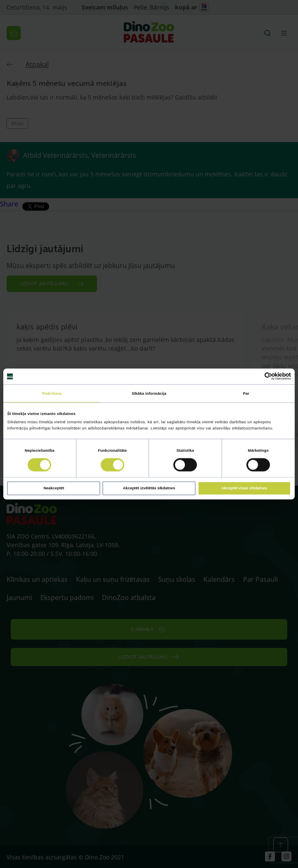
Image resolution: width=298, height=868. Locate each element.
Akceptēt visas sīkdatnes (244, 488)
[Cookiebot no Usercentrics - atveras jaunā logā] (255, 376)
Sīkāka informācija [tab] (149, 393)
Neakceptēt (54, 488)
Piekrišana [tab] (52, 393)
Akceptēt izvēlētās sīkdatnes (149, 488)
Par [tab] (246, 393)
